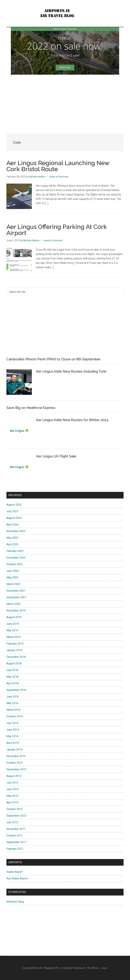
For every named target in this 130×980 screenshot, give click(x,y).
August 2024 (14, 518)
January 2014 (14, 750)
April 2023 (13, 544)
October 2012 (15, 809)
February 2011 (15, 849)
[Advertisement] (65, 101)
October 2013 (15, 763)
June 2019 (13, 624)
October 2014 (15, 716)
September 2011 (16, 842)
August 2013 (14, 776)
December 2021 (16, 591)
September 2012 (16, 816)
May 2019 (12, 630)
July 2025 (12, 511)
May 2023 (12, 538)
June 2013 (13, 789)
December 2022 (16, 558)
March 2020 (13, 604)
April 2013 (13, 802)
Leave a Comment (59, 177)
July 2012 (12, 822)
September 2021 (16, 597)
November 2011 (16, 829)
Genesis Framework (74, 968)
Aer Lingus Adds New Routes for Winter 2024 (72, 420)
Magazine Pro (52, 968)
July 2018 (12, 670)
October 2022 (15, 564)
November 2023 (16, 531)
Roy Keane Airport (17, 878)
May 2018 (12, 677)
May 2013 (12, 796)
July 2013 (12, 783)
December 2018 (16, 657)
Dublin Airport (14, 872)
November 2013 (16, 756)
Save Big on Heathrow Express (31, 408)
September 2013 (16, 769)
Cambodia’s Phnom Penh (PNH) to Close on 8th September (53, 359)
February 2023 (15, 551)
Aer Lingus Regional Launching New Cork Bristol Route (58, 166)
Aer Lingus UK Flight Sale (56, 456)
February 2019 (15, 644)
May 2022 (12, 577)
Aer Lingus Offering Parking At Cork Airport (57, 230)
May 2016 (12, 703)
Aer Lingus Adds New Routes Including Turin (71, 371)
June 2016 (13, 697)
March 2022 (13, 584)
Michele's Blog (15, 902)
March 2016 (13, 710)
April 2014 (13, 743)
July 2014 (12, 723)
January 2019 (14, 650)
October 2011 (15, 836)
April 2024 (13, 525)
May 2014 (12, 736)
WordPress (93, 968)
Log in (105, 968)
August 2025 (14, 505)
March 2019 (13, 637)
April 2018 (13, 683)
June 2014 (13, 730)
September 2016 (16, 690)
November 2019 (16, 611)
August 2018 (14, 663)
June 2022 (13, 571)
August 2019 (14, 617)
